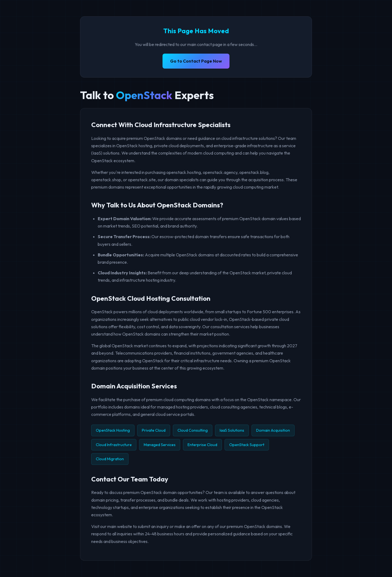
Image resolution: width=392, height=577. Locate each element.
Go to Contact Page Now (196, 61)
